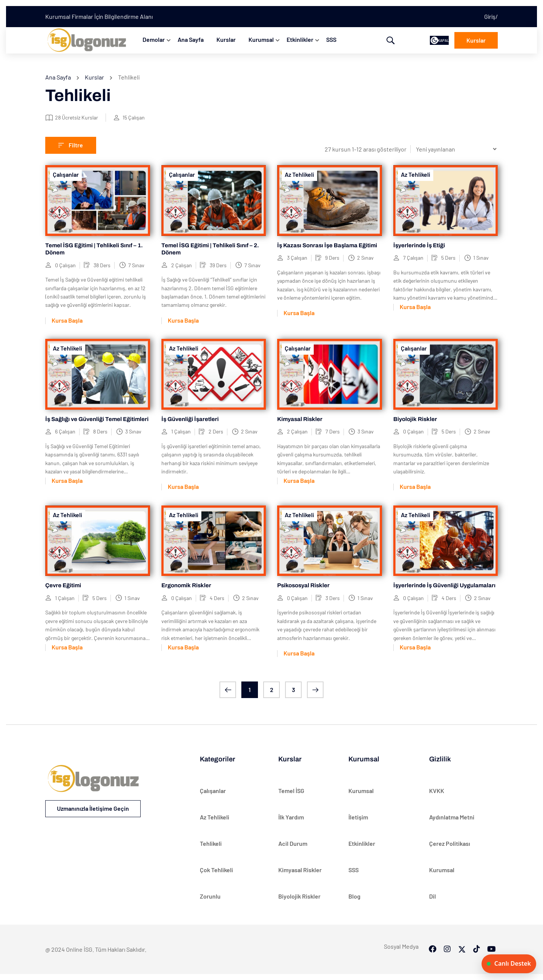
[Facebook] (433, 938)
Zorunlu (210, 896)
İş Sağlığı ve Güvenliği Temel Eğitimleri (97, 419)
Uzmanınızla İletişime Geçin (93, 808)
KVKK (437, 791)
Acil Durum (293, 843)
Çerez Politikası (450, 843)
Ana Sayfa (191, 39)
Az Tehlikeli (299, 174)
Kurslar (226, 39)
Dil (433, 896)
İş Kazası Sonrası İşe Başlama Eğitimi (327, 245)
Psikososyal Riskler (303, 585)
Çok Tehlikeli (216, 870)
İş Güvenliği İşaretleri (190, 419)
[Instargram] (447, 938)
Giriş (490, 16)
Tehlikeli (211, 843)
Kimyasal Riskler (300, 419)
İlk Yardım (291, 817)
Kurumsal (261, 39)
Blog (354, 896)
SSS (331, 39)
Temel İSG (291, 791)
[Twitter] (462, 938)
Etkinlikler (300, 39)
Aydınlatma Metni (452, 817)
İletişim (358, 817)
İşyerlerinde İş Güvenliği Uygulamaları (444, 585)
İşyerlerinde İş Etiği (419, 245)
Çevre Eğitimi (63, 585)
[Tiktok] (477, 938)
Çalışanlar (66, 174)
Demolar (154, 39)
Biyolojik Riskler (415, 419)
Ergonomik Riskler (186, 585)
